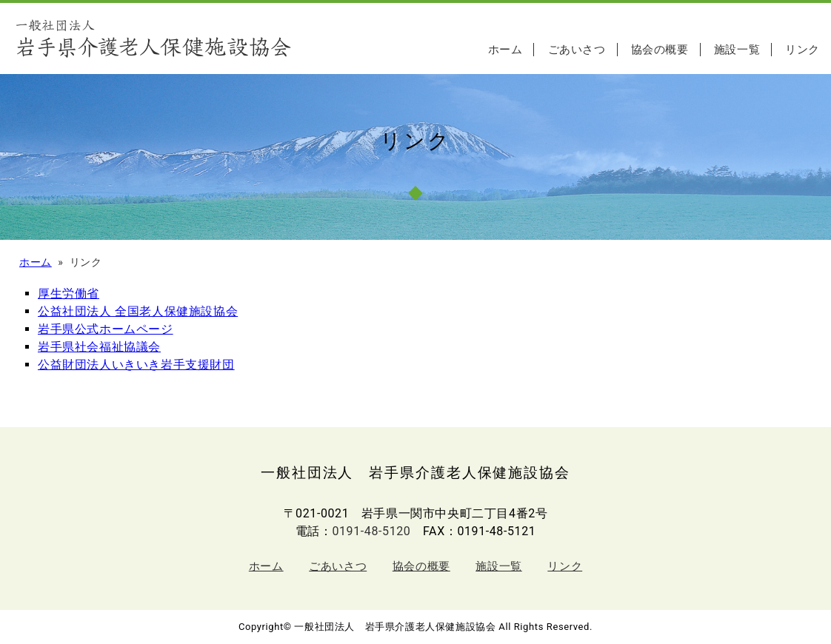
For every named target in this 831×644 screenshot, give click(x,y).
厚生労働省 (69, 294)
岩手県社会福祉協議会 (99, 347)
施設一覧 (737, 50)
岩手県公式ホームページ (106, 329)
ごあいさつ (577, 50)
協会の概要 (660, 50)
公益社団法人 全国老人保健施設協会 (138, 311)
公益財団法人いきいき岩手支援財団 (136, 365)
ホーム (505, 50)
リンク (802, 50)
